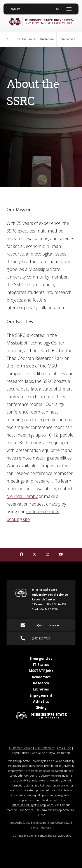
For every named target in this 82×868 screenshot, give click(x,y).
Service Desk (62, 836)
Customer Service (21, 748)
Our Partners (47, 39)
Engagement (41, 695)
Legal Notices (21, 753)
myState (17, 7)
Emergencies (41, 659)
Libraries (41, 689)
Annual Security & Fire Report (51, 753)
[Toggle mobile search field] (58, 9)
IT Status (41, 665)
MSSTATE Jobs (41, 671)
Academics (41, 677)
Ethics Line (64, 748)
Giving (41, 708)
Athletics (41, 701)
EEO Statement (45, 748)
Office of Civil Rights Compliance (33, 805)
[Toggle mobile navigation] (69, 9)
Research (41, 683)
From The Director (26, 39)
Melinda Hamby (22, 496)
